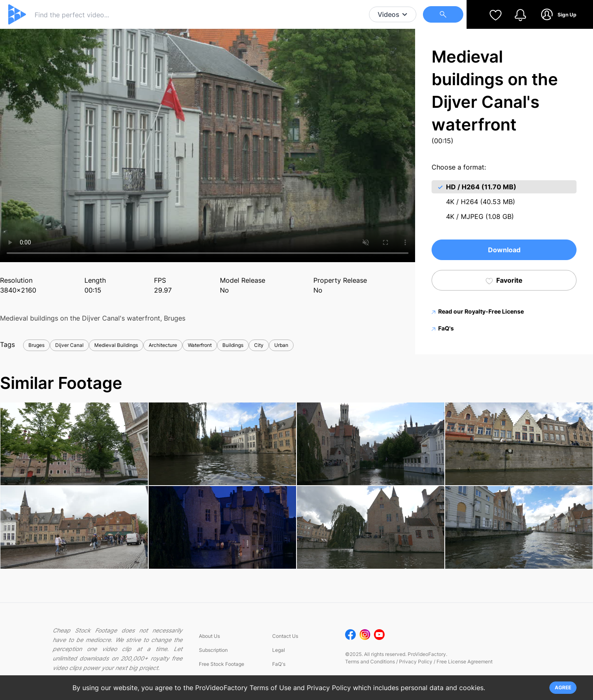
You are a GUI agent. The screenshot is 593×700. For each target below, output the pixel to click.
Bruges (36, 345)
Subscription (213, 650)
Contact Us (285, 636)
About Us (209, 636)
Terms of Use (270, 688)
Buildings (233, 345)
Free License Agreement (465, 662)
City (259, 345)
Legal (279, 650)
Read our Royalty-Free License (478, 311)
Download (504, 250)
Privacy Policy (416, 662)
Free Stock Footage (222, 664)
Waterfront (200, 345)
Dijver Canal (69, 345)
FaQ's (443, 328)
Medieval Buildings (116, 345)
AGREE (563, 687)
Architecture (163, 345)
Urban (281, 345)
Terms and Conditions (370, 662)
